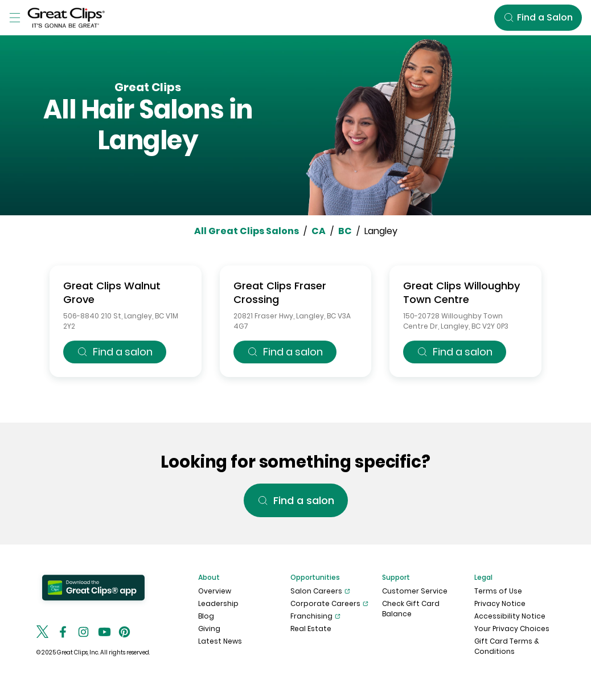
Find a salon (115, 352)
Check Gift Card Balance (411, 609)
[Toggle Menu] (15, 18)
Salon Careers (320, 591)
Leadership (218, 603)
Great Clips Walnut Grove (112, 292)
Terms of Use (498, 591)
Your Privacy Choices (512, 629)
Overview (215, 591)
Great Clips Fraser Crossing (280, 292)
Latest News (220, 641)
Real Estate (311, 629)
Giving (209, 629)
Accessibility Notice (510, 616)
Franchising (315, 616)
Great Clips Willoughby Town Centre (461, 292)
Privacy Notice (500, 603)
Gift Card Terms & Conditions (507, 646)
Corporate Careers (329, 604)
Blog (206, 616)
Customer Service (415, 591)
